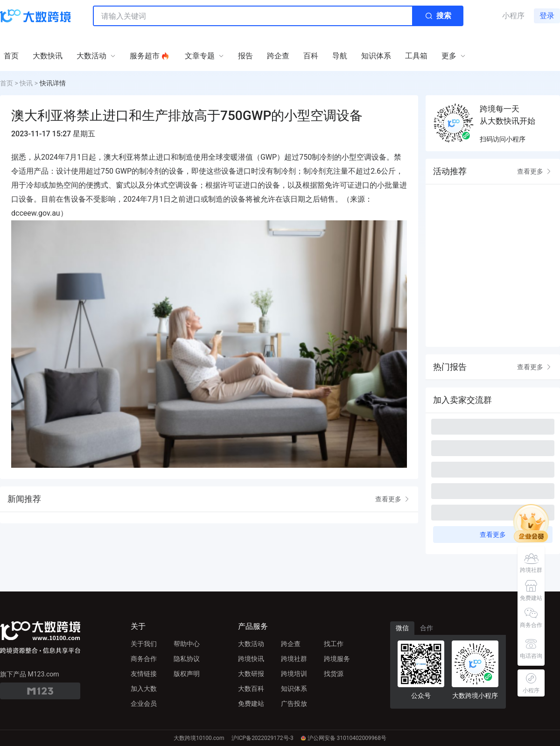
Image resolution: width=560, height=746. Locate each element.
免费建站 (251, 704)
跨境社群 (294, 659)
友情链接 (144, 674)
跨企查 (291, 644)
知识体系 (294, 689)
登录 (547, 16)
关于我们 (144, 644)
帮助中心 (187, 644)
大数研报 (251, 674)
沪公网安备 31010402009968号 (344, 738)
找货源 (334, 674)
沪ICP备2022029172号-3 (262, 738)
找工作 (334, 644)
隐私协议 (187, 659)
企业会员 (144, 704)
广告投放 (294, 704)
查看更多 (393, 499)
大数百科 (251, 689)
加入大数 (144, 689)
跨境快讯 (251, 659)
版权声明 (187, 674)
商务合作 (144, 659)
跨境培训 (294, 674)
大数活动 (251, 644)
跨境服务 (337, 659)
